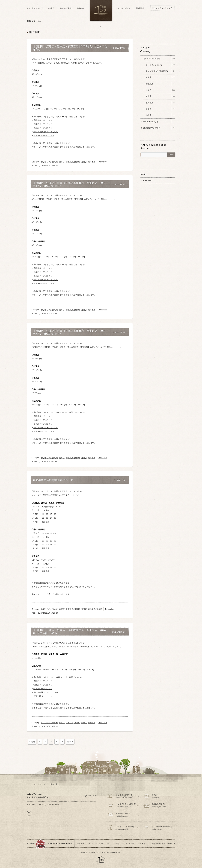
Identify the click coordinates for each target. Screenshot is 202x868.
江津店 (77, 162)
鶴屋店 (99, 609)
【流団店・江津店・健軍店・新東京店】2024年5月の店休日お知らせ (70, 48)
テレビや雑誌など (159, 122)
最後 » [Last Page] (70, 742)
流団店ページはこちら (43, 120)
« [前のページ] (40, 742)
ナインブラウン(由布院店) (160, 71)
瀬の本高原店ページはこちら (46, 132)
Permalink (103, 162)
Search (171, 155)
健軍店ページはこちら (43, 128)
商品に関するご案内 (159, 128)
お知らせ (41, 784)
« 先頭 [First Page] (32, 742)
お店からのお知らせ (49, 162)
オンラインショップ (160, 65)
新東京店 (69, 162)
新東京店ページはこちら (44, 135)
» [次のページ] (62, 742)
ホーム (30, 784)
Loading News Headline (43, 805)
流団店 (84, 162)
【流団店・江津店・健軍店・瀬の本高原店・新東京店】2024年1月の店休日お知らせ (69, 632)
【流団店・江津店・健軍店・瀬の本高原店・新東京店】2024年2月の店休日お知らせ (69, 332)
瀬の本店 (92, 162)
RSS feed (147, 181)
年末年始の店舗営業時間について (53, 480)
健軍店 (62, 162)
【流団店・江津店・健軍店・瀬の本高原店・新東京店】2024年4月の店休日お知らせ (69, 184)
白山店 (160, 109)
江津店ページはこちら (43, 124)
